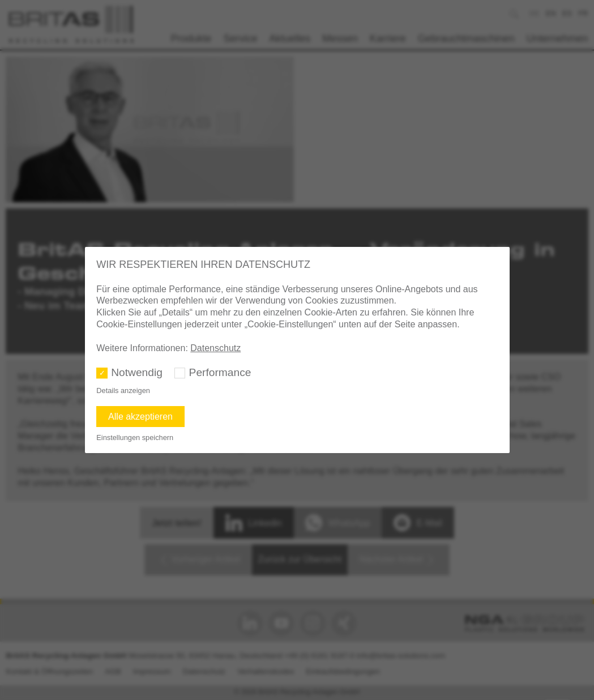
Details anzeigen (123, 390)
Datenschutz (215, 348)
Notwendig (137, 372)
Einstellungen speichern (135, 438)
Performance (220, 372)
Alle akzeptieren (140, 417)
